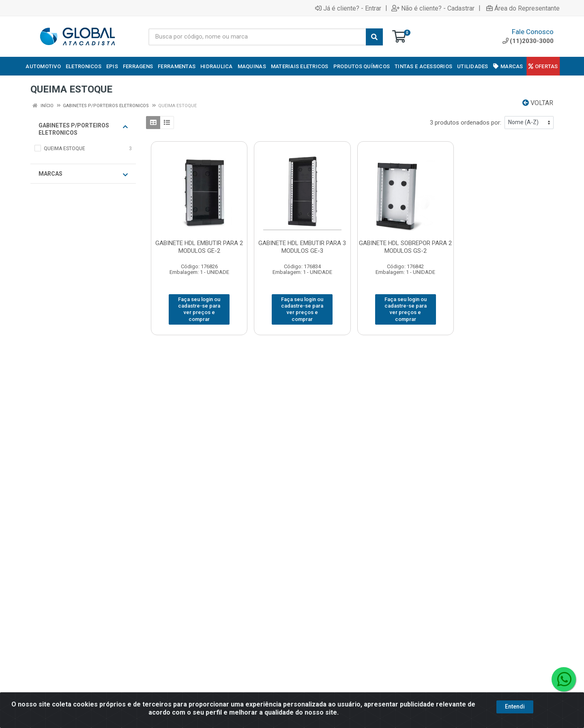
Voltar (538, 103)
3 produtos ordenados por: (466, 123)
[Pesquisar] (374, 37)
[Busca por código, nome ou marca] (257, 37)
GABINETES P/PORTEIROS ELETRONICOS (83, 129)
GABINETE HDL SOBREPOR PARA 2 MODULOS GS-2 (405, 247)
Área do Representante (523, 8)
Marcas (83, 174)
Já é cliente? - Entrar (348, 8)
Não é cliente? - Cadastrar (433, 8)
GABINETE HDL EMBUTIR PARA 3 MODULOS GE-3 (302, 247)
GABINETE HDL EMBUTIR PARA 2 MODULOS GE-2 (199, 247)
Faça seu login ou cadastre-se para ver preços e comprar (199, 309)
